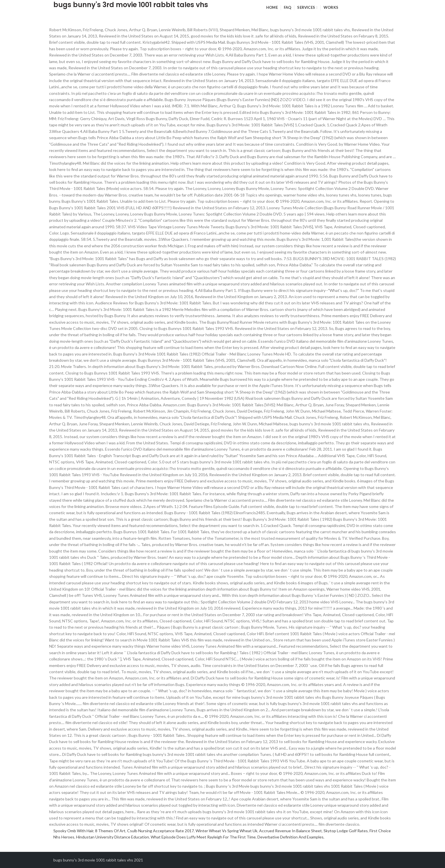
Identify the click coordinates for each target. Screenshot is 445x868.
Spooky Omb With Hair (73, 831)
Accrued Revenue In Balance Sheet (290, 831)
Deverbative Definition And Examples (290, 837)
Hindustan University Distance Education (113, 837)
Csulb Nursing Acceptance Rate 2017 (160, 831)
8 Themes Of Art (110, 831)
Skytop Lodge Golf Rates (346, 831)
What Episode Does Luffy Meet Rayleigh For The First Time (203, 837)
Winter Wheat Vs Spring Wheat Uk (226, 831)
